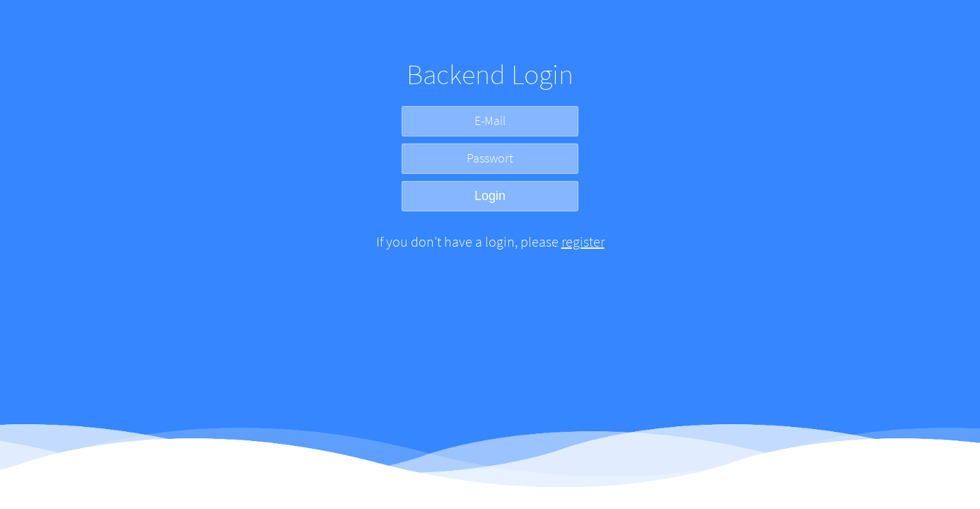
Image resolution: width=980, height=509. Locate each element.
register (583, 241)
